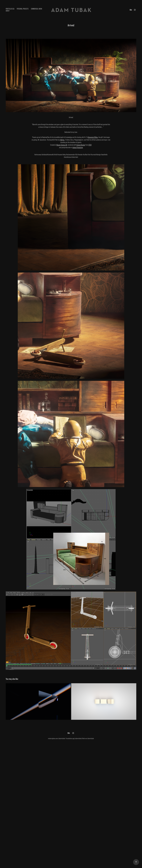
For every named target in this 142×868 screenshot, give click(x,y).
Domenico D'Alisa (93, 137)
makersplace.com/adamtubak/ (57, 738)
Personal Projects (23, 9)
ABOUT (8, 11)
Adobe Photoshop (78, 147)
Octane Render (81, 145)
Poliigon (62, 140)
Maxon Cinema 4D (62, 145)
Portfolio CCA (10, 9)
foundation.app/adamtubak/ (74, 738)
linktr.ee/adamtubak (88, 738)
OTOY (90, 145)
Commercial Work (37, 9)
